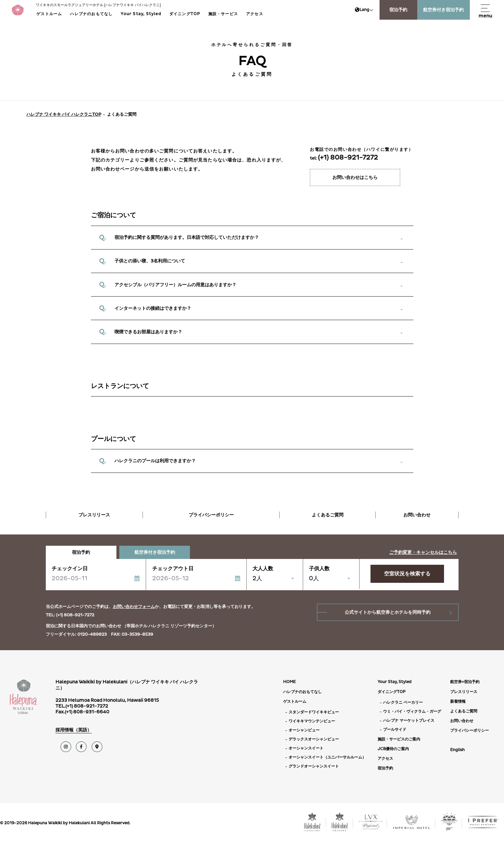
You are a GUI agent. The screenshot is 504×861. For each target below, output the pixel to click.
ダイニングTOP (185, 14)
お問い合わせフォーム (134, 607)
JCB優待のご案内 (393, 749)
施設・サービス (223, 14)
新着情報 (458, 702)
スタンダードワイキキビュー (314, 712)
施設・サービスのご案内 (399, 739)
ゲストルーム (49, 14)
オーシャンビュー (304, 730)
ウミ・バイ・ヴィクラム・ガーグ (412, 712)
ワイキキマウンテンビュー (312, 721)
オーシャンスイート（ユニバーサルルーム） (327, 757)
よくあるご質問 (328, 515)
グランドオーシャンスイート (314, 766)
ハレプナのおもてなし (91, 14)
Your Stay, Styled (141, 14)
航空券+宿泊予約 (465, 682)
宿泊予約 (398, 10)
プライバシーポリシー (211, 515)
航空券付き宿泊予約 (443, 10)
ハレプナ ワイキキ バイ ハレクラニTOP (64, 114)
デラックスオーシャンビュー (314, 739)
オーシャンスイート (306, 748)
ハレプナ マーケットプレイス (409, 721)
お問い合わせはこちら (355, 177)
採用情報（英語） (74, 730)
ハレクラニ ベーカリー (403, 703)
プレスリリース (94, 515)
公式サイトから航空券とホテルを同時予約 (388, 612)
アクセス (255, 14)
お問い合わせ (417, 515)
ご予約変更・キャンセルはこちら (423, 552)
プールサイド (395, 730)
